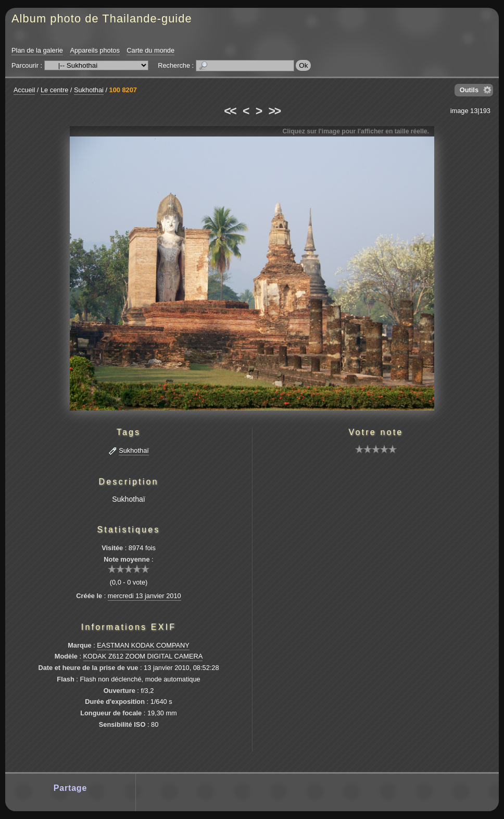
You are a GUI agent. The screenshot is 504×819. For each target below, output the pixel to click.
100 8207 (123, 90)
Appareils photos (95, 50)
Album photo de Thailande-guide (102, 18)
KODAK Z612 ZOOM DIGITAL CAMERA (143, 656)
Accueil (24, 90)
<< (230, 111)
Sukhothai (89, 90)
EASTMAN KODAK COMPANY (143, 645)
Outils (469, 90)
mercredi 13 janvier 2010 (144, 596)
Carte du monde (150, 50)
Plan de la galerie (37, 50)
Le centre (54, 90)
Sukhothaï (134, 450)
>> (274, 111)
